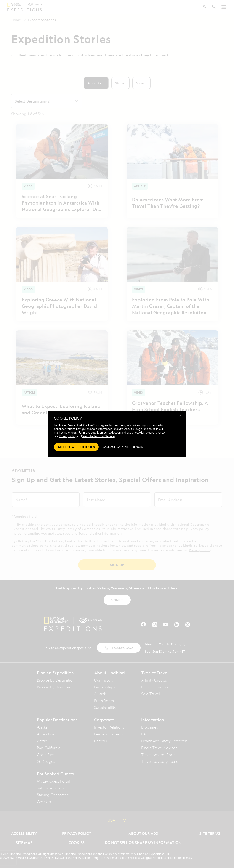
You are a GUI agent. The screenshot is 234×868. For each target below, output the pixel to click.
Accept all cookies (76, 447)
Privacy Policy (68, 436)
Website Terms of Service (99, 436)
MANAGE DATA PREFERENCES (123, 447)
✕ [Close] (181, 416)
